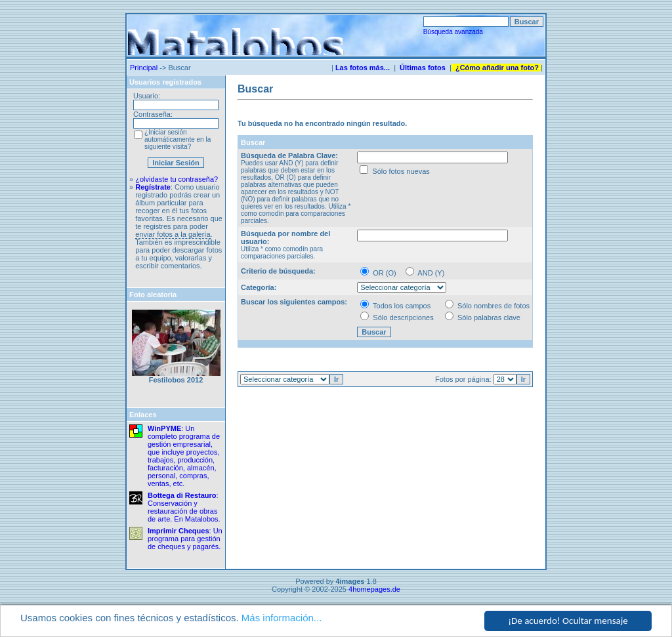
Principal (144, 68)
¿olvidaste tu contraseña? (177, 179)
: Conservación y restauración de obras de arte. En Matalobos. (184, 507)
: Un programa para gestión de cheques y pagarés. (185, 539)
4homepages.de (374, 589)
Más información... (282, 618)
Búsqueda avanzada (453, 32)
